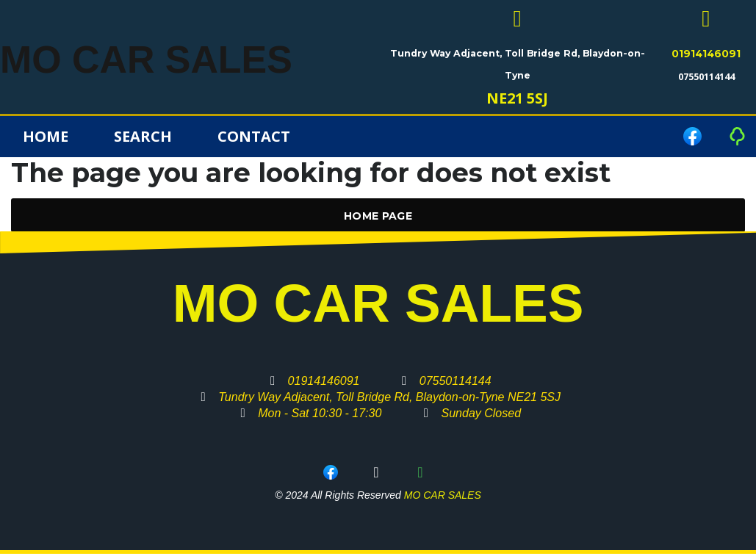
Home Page (378, 218)
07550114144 (706, 78)
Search (143, 138)
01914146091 (706, 56)
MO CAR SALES (177, 58)
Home (46, 138)
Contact (254, 138)
